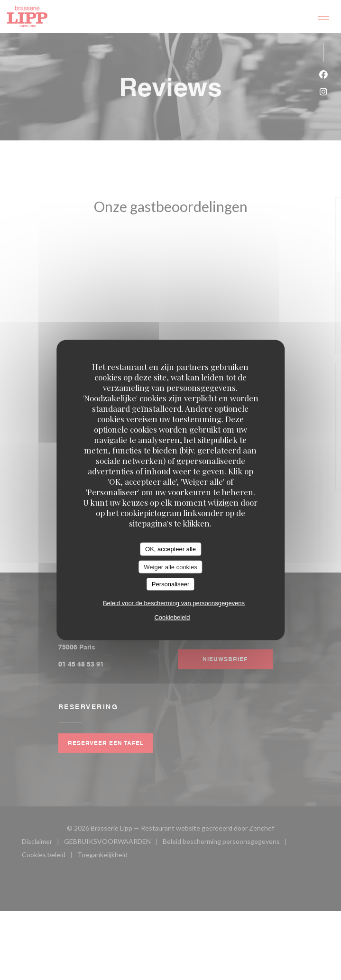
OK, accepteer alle (170, 549)
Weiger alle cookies (170, 567)
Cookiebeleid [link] (172, 617)
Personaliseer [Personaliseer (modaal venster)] (171, 584)
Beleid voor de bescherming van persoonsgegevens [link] (174, 603)
